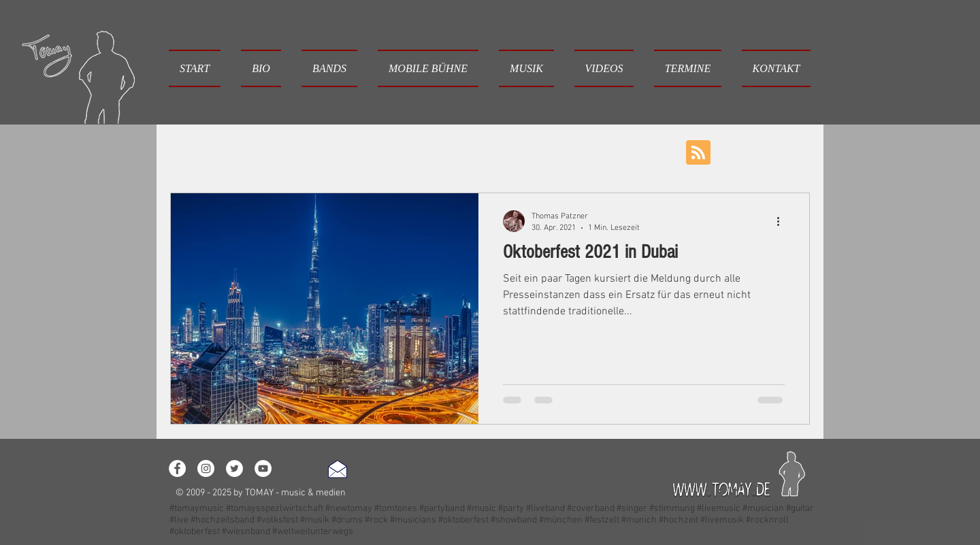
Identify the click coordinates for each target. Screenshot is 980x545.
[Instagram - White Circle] (206, 468)
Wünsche (545, 151)
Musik (434, 151)
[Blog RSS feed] (698, 153)
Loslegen (275, 151)
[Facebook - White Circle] (177, 468)
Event (486, 151)
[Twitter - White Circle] (234, 468)
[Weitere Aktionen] (783, 221)
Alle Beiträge (199, 151)
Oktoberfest (681, 151)
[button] (329, 68)
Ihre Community (358, 151)
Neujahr (610, 151)
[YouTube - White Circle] (263, 468)
